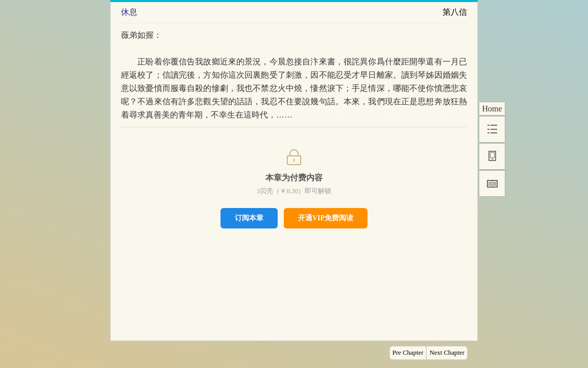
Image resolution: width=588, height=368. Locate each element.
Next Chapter (447, 353)
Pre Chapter (408, 353)
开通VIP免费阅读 (326, 218)
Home (492, 109)
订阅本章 (249, 218)
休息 (129, 12)
